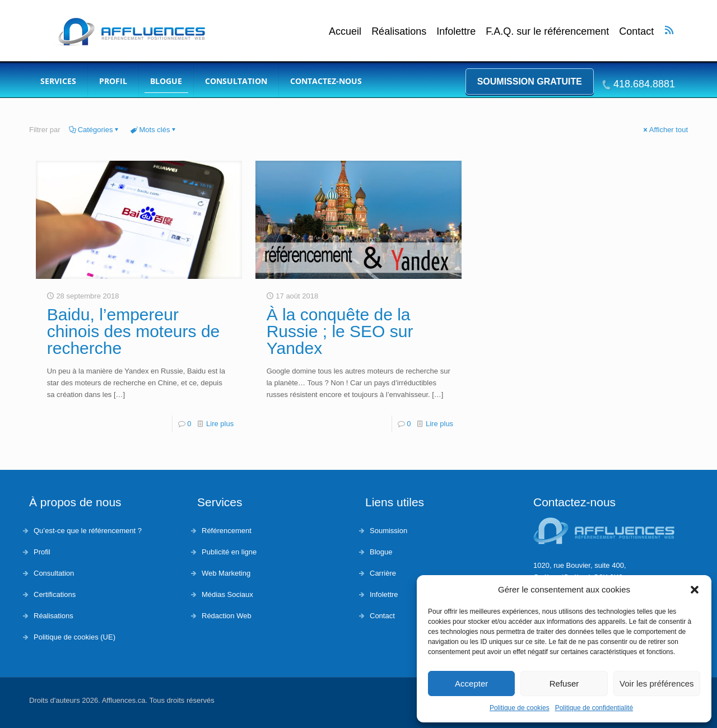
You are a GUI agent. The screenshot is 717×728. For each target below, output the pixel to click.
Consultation (54, 573)
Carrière (383, 573)
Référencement (227, 531)
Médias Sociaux (227, 594)
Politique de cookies (520, 708)
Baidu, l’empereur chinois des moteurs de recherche (134, 331)
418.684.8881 (644, 84)
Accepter (471, 683)
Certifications (55, 594)
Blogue (381, 552)
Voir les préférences (657, 683)
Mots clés (154, 130)
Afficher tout (665, 130)
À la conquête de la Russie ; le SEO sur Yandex (340, 331)
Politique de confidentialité (594, 708)
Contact (636, 32)
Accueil (345, 32)
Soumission (388, 531)
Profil (42, 552)
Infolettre (456, 32)
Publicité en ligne (229, 552)
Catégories (95, 130)
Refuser (564, 683)
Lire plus (220, 424)
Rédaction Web (227, 616)
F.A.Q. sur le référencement (547, 32)
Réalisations (399, 32)
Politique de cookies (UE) (75, 637)
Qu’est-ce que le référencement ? (88, 531)
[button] (695, 590)
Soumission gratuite (530, 81)
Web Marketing (226, 573)
